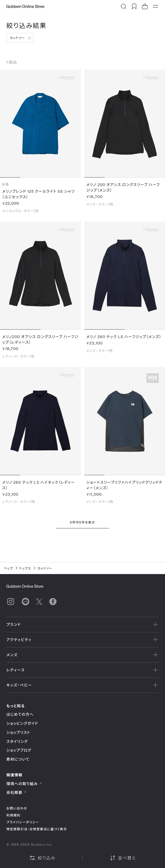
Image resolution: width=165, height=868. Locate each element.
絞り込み (42, 858)
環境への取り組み (24, 784)
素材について (18, 759)
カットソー (17, 38)
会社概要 (16, 792)
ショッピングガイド (22, 723)
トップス (25, 568)
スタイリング (17, 741)
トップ (9, 568)
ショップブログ (19, 750)
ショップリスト (18, 732)
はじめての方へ (20, 714)
